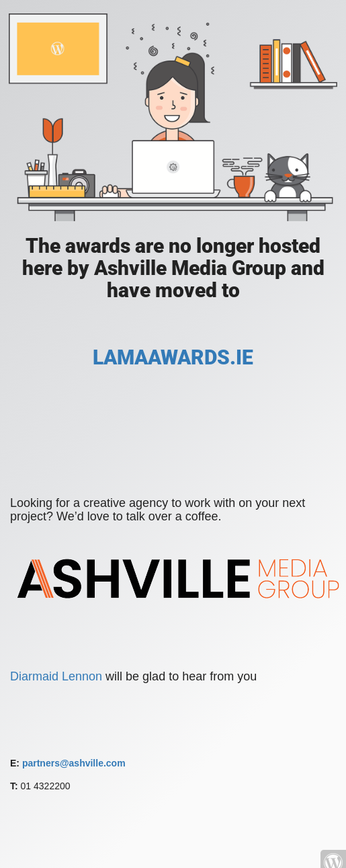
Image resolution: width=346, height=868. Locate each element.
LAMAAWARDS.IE (173, 357)
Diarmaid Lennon (58, 676)
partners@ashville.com (74, 763)
